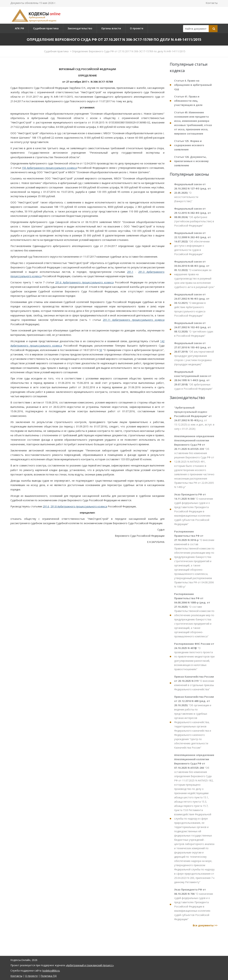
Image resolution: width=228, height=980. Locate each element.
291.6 (46, 506)
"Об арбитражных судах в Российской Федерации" (193, 380)
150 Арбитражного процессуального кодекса (49, 168)
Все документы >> (205, 925)
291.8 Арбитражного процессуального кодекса (79, 506)
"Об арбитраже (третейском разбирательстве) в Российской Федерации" (194, 217)
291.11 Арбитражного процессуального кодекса (134, 320)
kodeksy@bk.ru (51, 971)
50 (101, 350)
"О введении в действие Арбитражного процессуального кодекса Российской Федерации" (192, 305)
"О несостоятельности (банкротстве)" (193, 193)
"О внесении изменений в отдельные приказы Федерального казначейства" (194, 683)
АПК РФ (19, 28)
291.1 (130, 272)
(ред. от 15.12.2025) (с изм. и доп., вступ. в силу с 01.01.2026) (194, 418)
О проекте (137, 28)
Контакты (212, 3)
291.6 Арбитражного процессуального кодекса (84, 282)
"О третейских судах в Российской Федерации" (194, 329)
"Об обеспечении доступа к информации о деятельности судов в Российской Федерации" (193, 244)
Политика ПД (49, 976)
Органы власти (111, 28)
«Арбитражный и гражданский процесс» (90, 965)
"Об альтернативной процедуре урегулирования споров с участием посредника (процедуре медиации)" (194, 354)
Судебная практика (46, 28)
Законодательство (80, 28)
